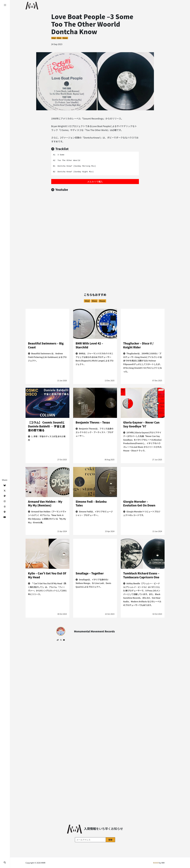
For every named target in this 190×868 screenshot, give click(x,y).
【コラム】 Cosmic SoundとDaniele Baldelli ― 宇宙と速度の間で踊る (47, 426)
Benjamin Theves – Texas (93, 422)
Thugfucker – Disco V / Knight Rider (138, 345)
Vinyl (54, 38)
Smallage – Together (90, 573)
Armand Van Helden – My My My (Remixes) (45, 503)
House (65, 38)
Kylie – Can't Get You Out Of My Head (47, 575)
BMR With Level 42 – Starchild (89, 345)
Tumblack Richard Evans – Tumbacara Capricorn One (141, 575)
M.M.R (156, 863)
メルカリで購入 (95, 182)
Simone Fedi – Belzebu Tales (91, 503)
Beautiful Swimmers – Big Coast (46, 345)
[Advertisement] (95, 260)
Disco (59, 38)
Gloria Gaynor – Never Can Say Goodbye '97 (141, 424)
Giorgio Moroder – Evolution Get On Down (139, 503)
